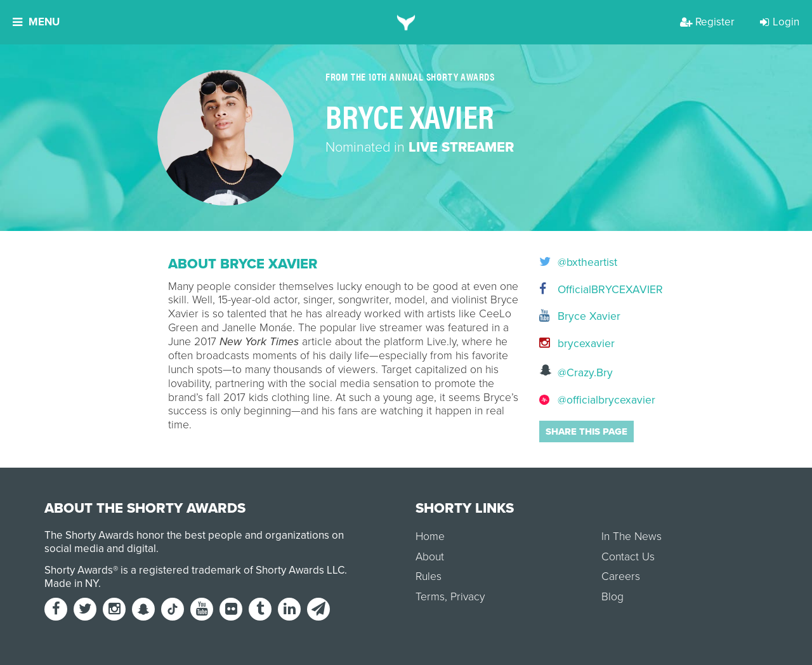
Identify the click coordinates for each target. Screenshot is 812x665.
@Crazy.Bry (576, 372)
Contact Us (628, 557)
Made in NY (71, 583)
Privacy (468, 597)
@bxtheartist (578, 263)
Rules (429, 576)
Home (430, 537)
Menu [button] (36, 22)
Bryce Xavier (580, 316)
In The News (632, 537)
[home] (406, 22)
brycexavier (577, 344)
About (430, 557)
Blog (612, 597)
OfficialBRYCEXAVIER (592, 290)
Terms (430, 597)
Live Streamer (461, 147)
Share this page (586, 431)
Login (780, 22)
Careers (621, 576)
